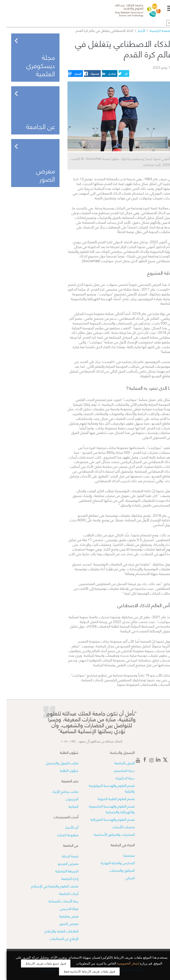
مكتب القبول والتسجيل (55, 763)
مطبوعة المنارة (61, 834)
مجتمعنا (122, 855)
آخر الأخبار (65, 827)
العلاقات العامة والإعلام (55, 931)
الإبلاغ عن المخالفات (57, 938)
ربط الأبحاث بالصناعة (57, 901)
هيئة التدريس (63, 908)
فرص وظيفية (62, 916)
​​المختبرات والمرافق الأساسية (108, 834)
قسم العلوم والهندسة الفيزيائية (106, 819)
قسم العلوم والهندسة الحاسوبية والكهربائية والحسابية (105, 809)
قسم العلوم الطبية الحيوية (110, 798)
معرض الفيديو (62, 863)
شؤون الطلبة (63, 770)
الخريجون (66, 799)
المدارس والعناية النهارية (111, 862)
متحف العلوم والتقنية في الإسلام (48, 886)
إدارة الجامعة (63, 878)
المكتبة (67, 806)
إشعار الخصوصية (121, 964)
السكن (124, 877)
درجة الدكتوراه (118, 778)
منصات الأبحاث (117, 827)
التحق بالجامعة (118, 763)
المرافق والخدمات (116, 870)
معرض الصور (62, 923)
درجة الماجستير (118, 770)
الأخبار (135, 30)
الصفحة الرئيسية (154, 30)
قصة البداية (64, 856)
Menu (164, 8)
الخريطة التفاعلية (60, 871)
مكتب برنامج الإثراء (59, 791)
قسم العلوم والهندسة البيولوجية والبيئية (105, 788)
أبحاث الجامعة (62, 893)
